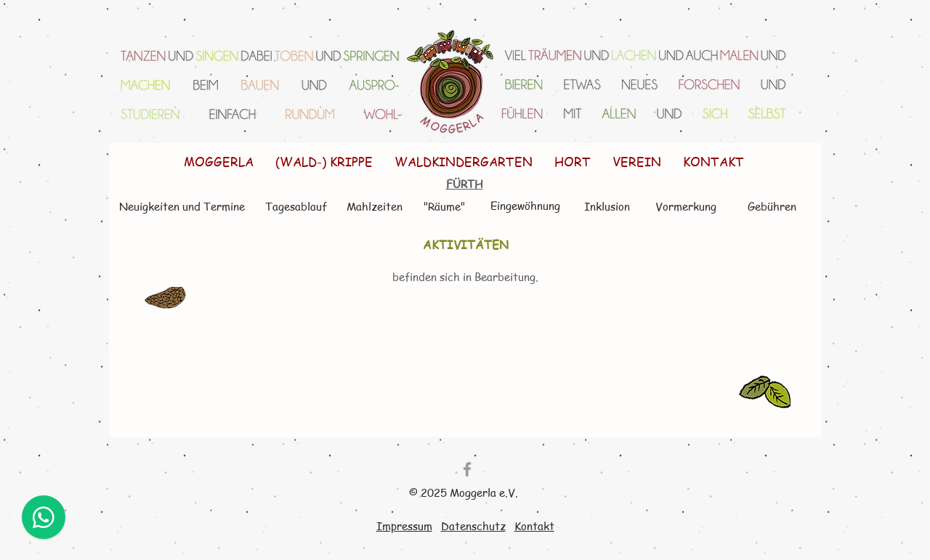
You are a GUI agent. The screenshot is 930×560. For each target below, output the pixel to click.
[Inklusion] (607, 206)
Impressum (404, 526)
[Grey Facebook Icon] (467, 469)
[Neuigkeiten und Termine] (182, 206)
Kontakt (534, 526)
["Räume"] (444, 206)
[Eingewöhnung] (525, 206)
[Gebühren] (772, 206)
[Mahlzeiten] (374, 206)
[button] (324, 161)
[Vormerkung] (686, 206)
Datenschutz (473, 526)
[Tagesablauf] (296, 206)
